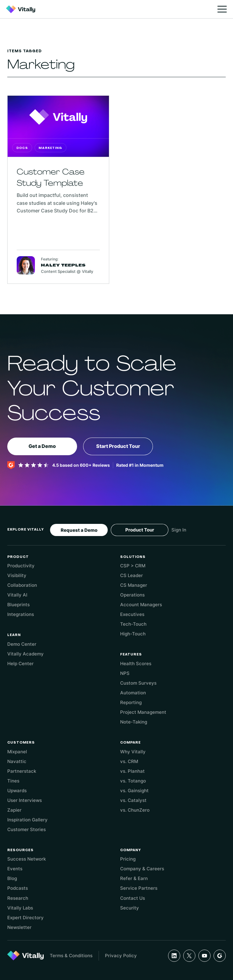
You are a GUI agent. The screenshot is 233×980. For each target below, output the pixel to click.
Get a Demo (42, 446)
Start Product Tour (118, 446)
